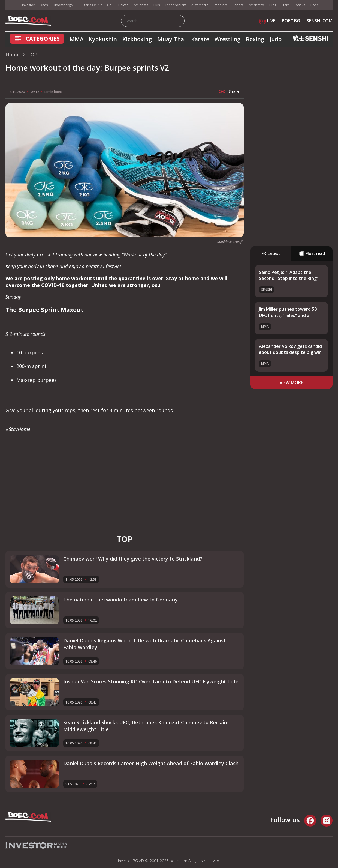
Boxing (255, 39)
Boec (314, 5)
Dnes (44, 5)
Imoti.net (221, 5)
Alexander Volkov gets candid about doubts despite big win (290, 349)
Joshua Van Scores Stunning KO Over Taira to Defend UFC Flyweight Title (151, 681)
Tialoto (123, 5)
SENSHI (267, 290)
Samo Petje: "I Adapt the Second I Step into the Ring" (289, 275)
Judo (276, 39)
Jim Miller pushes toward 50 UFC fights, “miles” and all (288, 312)
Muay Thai (171, 39)
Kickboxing (137, 39)
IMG (12, 5)
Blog (273, 5)
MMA (76, 39)
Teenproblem (176, 5)
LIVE (267, 21)
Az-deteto (256, 5)
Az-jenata (141, 5)
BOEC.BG (291, 21)
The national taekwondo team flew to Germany (120, 600)
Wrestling (227, 39)
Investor (28, 5)
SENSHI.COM (320, 21)
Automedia (200, 5)
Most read (312, 253)
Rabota (238, 5)
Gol (110, 5)
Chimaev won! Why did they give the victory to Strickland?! (133, 559)
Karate (200, 39)
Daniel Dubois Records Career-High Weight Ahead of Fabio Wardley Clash (151, 763)
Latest (271, 253)
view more (291, 382)
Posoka (300, 5)
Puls (157, 5)
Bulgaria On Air (90, 5)
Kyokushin (103, 39)
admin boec (53, 92)
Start (285, 5)
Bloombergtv (63, 5)
